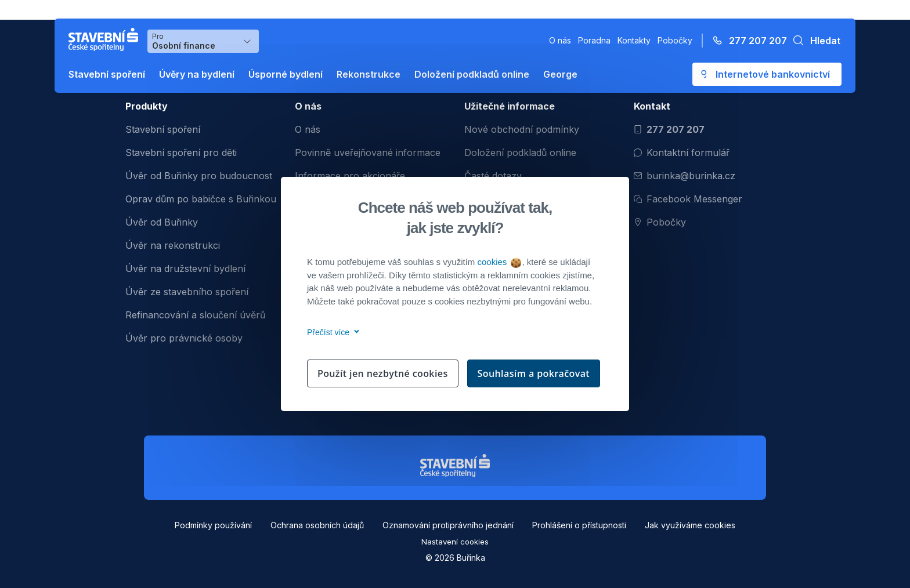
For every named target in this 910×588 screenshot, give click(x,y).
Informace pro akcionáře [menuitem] (350, 176)
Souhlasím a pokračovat (534, 373)
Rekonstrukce (369, 74)
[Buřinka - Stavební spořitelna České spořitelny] (106, 39)
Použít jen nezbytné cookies (383, 373)
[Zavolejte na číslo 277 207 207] (746, 41)
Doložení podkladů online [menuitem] (520, 153)
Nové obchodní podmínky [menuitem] (522, 129)
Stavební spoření (107, 74)
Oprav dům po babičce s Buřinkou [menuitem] (201, 199)
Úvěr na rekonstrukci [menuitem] (173, 245)
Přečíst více (331, 332)
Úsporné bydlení (286, 74)
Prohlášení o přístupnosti (579, 525)
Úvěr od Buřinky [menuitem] (162, 222)
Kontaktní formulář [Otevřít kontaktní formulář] (682, 153)
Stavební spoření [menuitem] (163, 129)
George (560, 74)
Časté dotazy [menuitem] (493, 176)
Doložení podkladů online (472, 74)
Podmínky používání (213, 525)
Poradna (594, 40)
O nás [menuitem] (308, 129)
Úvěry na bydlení (197, 74)
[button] (814, 41)
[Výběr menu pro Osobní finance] (203, 41)
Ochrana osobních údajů (317, 525)
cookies (499, 262)
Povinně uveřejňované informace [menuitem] (368, 153)
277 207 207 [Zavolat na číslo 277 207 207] (669, 129)
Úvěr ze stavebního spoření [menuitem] (187, 292)
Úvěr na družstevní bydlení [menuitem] (185, 268)
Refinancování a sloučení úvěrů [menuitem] (195, 315)
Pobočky (675, 40)
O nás (560, 40)
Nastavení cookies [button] (455, 542)
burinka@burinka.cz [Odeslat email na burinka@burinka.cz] (685, 176)
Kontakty (634, 40)
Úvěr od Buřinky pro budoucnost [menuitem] (199, 176)
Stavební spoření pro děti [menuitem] (181, 153)
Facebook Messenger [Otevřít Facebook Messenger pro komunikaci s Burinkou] (688, 199)
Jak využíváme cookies (690, 525)
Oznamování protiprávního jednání (448, 525)
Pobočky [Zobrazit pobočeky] (660, 222)
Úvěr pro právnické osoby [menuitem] (184, 338)
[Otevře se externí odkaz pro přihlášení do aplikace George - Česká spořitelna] (767, 74)
